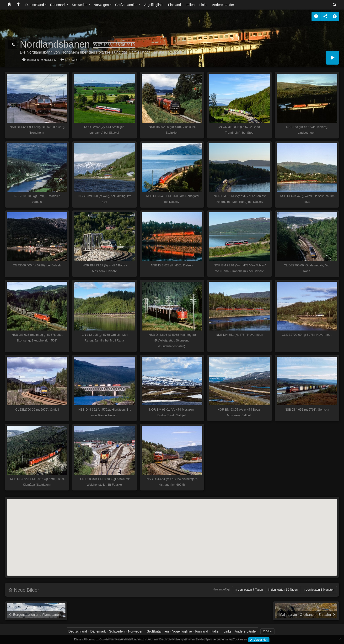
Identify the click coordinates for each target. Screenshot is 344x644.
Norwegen (101, 5)
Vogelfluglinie (153, 5)
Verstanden (260, 639)
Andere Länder (223, 5)
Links (203, 5)
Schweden (79, 5)
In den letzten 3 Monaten (318, 590)
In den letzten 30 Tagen (283, 590)
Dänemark (58, 5)
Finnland (175, 5)
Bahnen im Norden (42, 60)
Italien (190, 5)
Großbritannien (126, 5)
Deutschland (35, 5)
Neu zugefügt (221, 589)
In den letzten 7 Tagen (249, 590)
